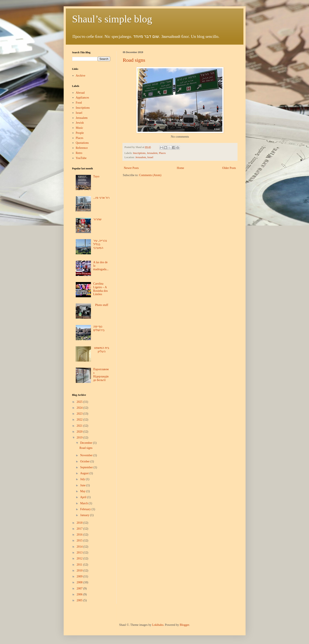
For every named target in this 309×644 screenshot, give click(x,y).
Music (79, 128)
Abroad (80, 93)
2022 (80, 420)
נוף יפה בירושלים (99, 328)
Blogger (184, 625)
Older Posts (229, 168)
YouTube (81, 158)
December (87, 443)
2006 (80, 594)
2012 (80, 558)
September (87, 467)
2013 (80, 553)
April (84, 497)
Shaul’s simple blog (112, 19)
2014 (80, 547)
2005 (80, 600)
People (80, 133)
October (85, 461)
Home (180, 168)
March (84, 503)
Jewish (80, 123)
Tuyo (96, 176)
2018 (80, 523)
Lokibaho (158, 625)
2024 (80, 408)
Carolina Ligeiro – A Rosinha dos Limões (101, 289)
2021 (80, 426)
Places (162, 153)
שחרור (97, 219)
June (83, 485)
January (85, 515)
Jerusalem (152, 153)
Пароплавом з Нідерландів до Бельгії (101, 375)
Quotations (82, 143)
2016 (80, 535)
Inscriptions (139, 153)
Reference (82, 148)
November (87, 455)
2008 (80, 582)
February (86, 509)
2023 (80, 414)
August (85, 473)
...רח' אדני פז (101, 198)
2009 (80, 576)
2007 (80, 589)
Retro (79, 153)
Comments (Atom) (150, 175)
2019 (80, 438)
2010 (80, 571)
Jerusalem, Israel (144, 157)
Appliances (82, 98)
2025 (80, 402)
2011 (80, 565)
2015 (80, 541)
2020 (80, 432)
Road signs (134, 60)
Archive (80, 76)
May (83, 491)
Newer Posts (131, 168)
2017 (80, 529)
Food (79, 103)
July (83, 479)
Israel (79, 113)
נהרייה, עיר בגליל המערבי (100, 244)
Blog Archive (79, 395)
